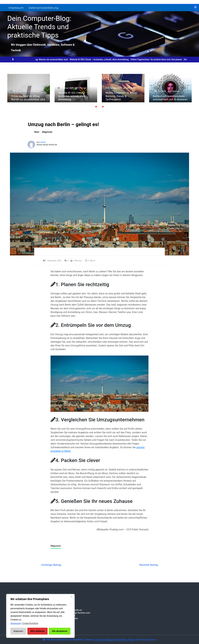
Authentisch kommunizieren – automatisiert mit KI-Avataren (170, 98)
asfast (43, 142)
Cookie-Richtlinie (30, 623)
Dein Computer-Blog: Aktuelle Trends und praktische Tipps (39, 27)
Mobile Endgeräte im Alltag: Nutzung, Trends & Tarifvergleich (121, 96)
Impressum (16, 8)
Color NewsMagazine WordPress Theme (114, 639)
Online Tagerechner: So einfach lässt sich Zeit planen (160, 59)
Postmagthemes (148, 639)
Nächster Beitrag (149, 565)
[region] (40, 616)
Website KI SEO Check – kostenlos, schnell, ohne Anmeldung (103, 59)
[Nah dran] (71, 597)
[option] (44, 60)
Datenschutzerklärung (44, 8)
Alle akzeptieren (60, 631)
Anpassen (18, 631)
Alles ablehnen (37, 631)
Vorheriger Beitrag (51, 565)
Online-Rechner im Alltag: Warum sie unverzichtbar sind (44, 59)
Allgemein (56, 546)
